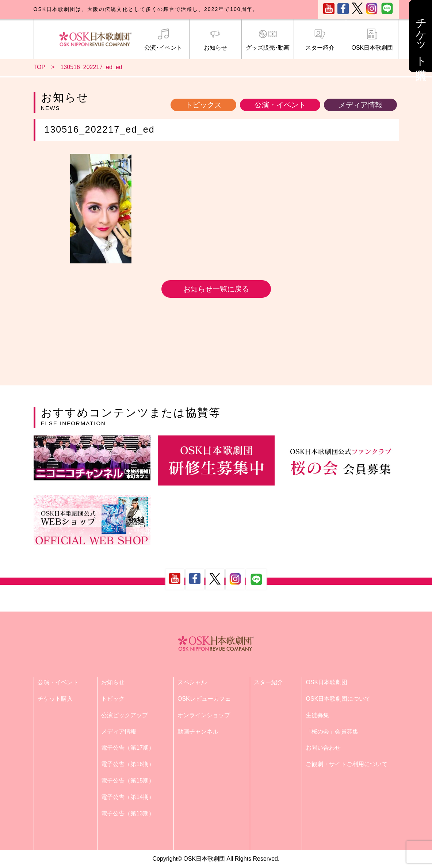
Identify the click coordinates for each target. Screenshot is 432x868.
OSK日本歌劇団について (338, 699)
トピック (113, 699)
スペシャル (192, 682)
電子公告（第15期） (128, 781)
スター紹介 (320, 40)
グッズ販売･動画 (268, 40)
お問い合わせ (323, 748)
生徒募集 (317, 715)
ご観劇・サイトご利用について (347, 764)
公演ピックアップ (125, 715)
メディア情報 (360, 105)
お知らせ (215, 40)
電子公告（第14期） (128, 797)
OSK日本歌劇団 (372, 40)
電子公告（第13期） (128, 813)
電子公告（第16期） (128, 764)
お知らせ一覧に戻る (216, 289)
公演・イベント (280, 105)
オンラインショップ (204, 715)
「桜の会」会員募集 (332, 732)
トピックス (203, 105)
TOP (40, 67)
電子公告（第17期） (128, 748)
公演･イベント (163, 40)
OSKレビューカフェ (204, 699)
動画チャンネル (198, 732)
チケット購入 (55, 699)
